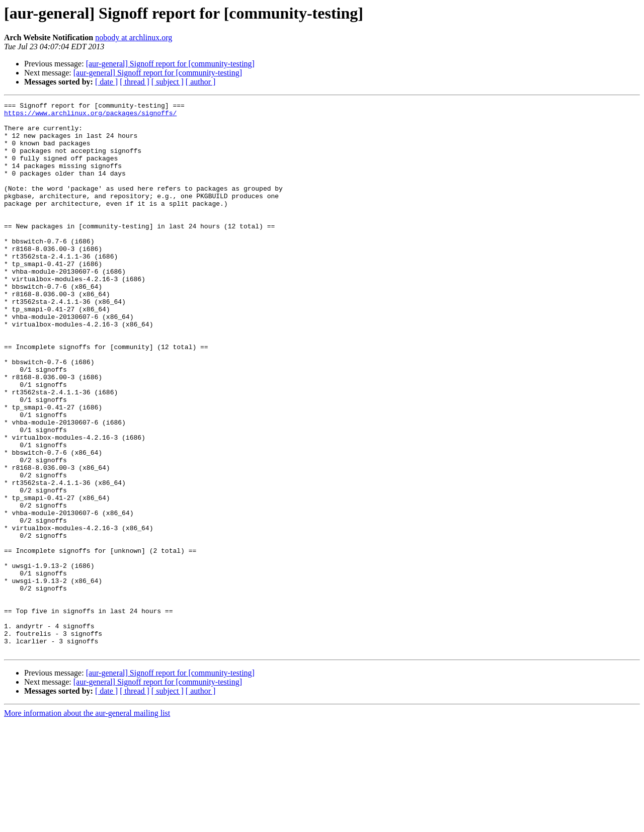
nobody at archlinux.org (134, 37)
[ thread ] (135, 82)
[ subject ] (168, 82)
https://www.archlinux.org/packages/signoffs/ (90, 116)
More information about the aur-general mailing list (87, 823)
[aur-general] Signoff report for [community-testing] (170, 64)
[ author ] (201, 82)
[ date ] (106, 82)
